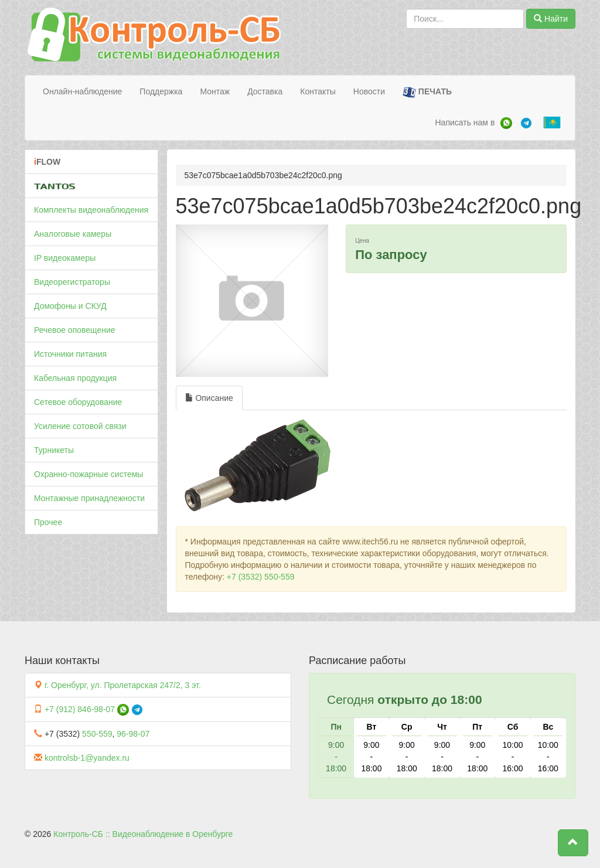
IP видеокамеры (65, 258)
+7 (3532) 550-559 (261, 577)
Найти (551, 19)
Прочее (48, 522)
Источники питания (70, 354)
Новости (369, 91)
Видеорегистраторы (72, 282)
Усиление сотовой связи (80, 426)
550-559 (97, 734)
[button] (573, 843)
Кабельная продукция (75, 378)
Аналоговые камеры (73, 234)
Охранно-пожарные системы (88, 474)
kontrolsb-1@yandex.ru (87, 758)
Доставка (265, 91)
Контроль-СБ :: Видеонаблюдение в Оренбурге (143, 834)
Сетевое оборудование (78, 402)
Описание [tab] (209, 398)
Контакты (318, 91)
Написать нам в (465, 122)
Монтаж (215, 91)
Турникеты (54, 450)
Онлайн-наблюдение (82, 91)
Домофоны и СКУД (70, 306)
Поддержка (161, 91)
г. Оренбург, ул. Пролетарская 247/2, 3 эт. (123, 685)
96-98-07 (133, 734)
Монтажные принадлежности (89, 498)
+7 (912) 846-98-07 (80, 709)
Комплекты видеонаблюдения (91, 210)
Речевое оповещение (75, 330)
